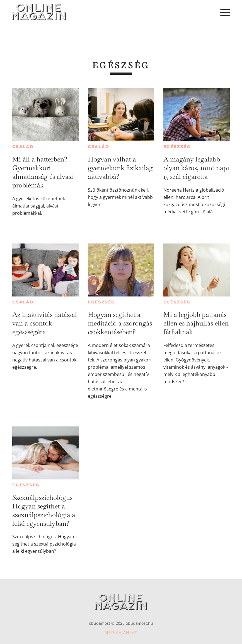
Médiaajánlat (121, 632)
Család (23, 147)
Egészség (177, 147)
